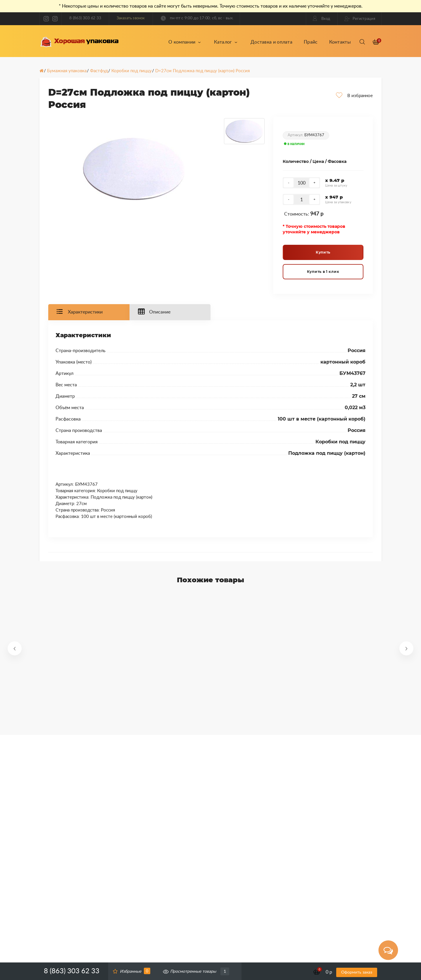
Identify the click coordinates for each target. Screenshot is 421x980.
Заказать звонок (131, 18)
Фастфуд (99, 71)
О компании (184, 42)
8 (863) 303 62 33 (85, 18)
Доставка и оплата (271, 42)
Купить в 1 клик (323, 272)
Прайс (311, 42)
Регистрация (360, 19)
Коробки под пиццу (132, 71)
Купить (323, 252)
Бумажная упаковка (67, 71)
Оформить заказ (357, 972)
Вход (322, 18)
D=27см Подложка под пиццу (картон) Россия (202, 71)
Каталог (226, 42)
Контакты (340, 42)
